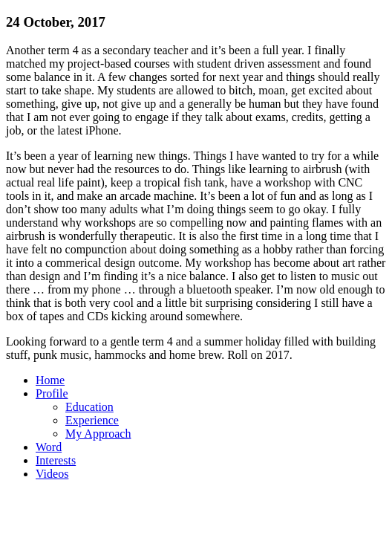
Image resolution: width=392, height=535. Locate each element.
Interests (56, 460)
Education (89, 407)
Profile (52, 393)
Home (50, 380)
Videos (52, 474)
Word (49, 447)
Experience (92, 420)
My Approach (98, 434)
